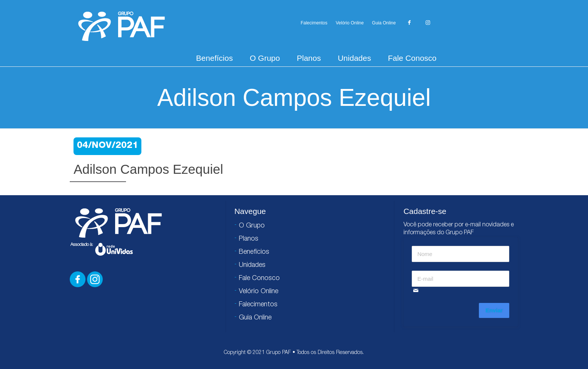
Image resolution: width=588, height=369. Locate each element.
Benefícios (214, 58)
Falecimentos (314, 23)
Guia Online (384, 23)
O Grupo (265, 58)
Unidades (355, 58)
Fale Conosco (412, 58)
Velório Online (350, 23)
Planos (309, 58)
